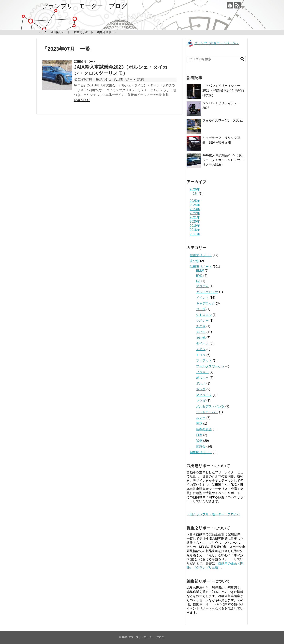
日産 (199, 435)
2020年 (195, 221)
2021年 (195, 217)
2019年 (195, 226)
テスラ (201, 349)
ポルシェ (106, 79)
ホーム (43, 32)
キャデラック (206, 303)
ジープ (201, 309)
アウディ (202, 286)
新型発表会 (204, 429)
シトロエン (204, 315)
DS (198, 281)
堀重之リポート (84, 32)
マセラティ (204, 395)
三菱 (199, 424)
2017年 (195, 234)
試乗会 (201, 446)
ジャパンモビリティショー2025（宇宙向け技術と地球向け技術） (223, 90)
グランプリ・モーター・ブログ (85, 6)
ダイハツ (202, 343)
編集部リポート (107, 32)
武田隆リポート (60, 32)
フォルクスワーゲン (210, 366)
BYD (199, 276)
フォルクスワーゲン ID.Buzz (222, 120)
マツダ (201, 401)
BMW (200, 271)
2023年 (195, 209)
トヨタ (201, 355)
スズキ (201, 326)
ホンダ (201, 389)
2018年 (195, 230)
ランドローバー (207, 412)
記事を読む (82, 100)
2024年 (195, 205)
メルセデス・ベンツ (210, 406)
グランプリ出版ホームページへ (213, 43)
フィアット (204, 361)
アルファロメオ (207, 292)
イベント (202, 298)
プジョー (202, 372)
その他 (201, 338)
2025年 (195, 201)
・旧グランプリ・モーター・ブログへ (213, 514)
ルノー (201, 418)
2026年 (195, 189)
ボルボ (201, 383)
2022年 (195, 213)
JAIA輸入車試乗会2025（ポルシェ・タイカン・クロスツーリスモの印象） (223, 160)
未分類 (194, 261)
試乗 (141, 79)
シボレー (202, 321)
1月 (195, 193)
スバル (201, 332)
